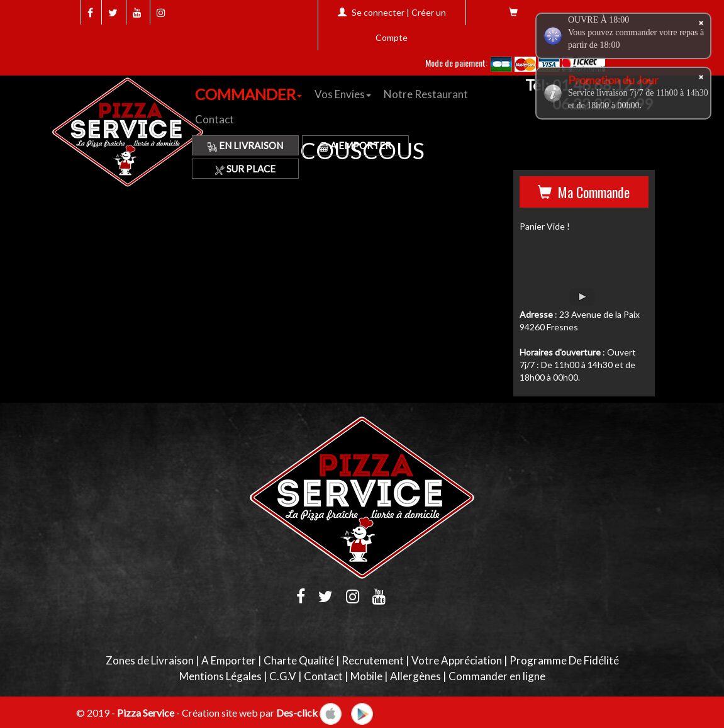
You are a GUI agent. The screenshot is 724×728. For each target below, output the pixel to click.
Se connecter (378, 12)
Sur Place (245, 169)
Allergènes (415, 676)
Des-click (297, 712)
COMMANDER (248, 94)
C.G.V (283, 676)
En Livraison (245, 145)
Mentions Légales (220, 676)
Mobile (366, 676)
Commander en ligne (497, 676)
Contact (214, 119)
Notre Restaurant (426, 94)
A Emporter (355, 145)
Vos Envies (343, 94)
